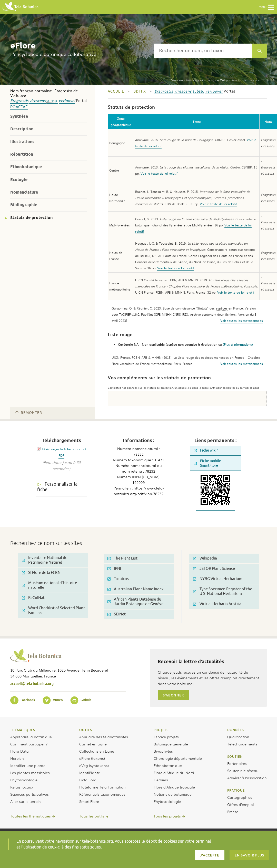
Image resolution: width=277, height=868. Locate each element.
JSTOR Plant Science (214, 569)
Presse (233, 812)
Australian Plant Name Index (136, 589)
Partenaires (237, 763)
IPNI (114, 569)
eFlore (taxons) (92, 758)
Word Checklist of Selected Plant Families (53, 610)
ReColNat (33, 598)
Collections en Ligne (97, 751)
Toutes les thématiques (31, 816)
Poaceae (19, 107)
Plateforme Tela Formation (102, 787)
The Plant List (122, 558)
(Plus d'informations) (238, 344)
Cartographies (240, 797)
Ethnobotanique (26, 167)
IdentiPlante (90, 773)
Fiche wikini (207, 450)
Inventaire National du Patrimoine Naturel (45, 560)
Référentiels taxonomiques (102, 794)
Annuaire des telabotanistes (104, 737)
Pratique (236, 790)
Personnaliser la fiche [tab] (57, 487)
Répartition (22, 154)
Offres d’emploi (240, 804)
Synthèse (19, 116)
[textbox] (203, 51)
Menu (267, 7)
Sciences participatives (29, 794)
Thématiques (23, 730)
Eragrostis (19, 101)
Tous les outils (92, 816)
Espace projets (166, 737)
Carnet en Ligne (93, 744)
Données (236, 730)
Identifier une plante (28, 765)
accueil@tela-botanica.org (32, 684)
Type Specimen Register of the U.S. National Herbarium (223, 591)
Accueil (116, 91)
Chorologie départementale (178, 758)
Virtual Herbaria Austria (217, 604)
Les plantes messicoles (30, 773)
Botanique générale (171, 744)
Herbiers (17, 758)
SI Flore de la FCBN (41, 573)
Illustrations (22, 142)
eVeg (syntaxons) (94, 765)
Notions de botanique (173, 794)
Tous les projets (167, 816)
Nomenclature (24, 192)
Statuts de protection (31, 218)
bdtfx (140, 91)
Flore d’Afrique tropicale (174, 787)
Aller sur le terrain (26, 801)
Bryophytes (163, 751)
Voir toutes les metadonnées (242, 321)
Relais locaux (22, 787)
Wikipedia (205, 558)
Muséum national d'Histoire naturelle (49, 585)
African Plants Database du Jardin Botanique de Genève (135, 602)
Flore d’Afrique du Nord (174, 773)
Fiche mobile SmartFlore (207, 463)
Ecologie (19, 180)
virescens (37, 101)
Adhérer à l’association (247, 778)
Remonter (29, 413)
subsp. (52, 101)
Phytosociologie (24, 780)
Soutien (235, 756)
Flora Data (19, 751)
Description (22, 129)
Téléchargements (242, 744)
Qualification (238, 737)
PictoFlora (88, 780)
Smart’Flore (89, 801)
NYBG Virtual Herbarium (218, 579)
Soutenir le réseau (243, 771)
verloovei (67, 101)
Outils (86, 730)
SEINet (117, 614)
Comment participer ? (29, 744)
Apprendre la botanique (31, 737)
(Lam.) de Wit (198, 80)
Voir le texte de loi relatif (159, 173)
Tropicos (118, 579)
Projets (161, 730)
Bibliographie (24, 205)
